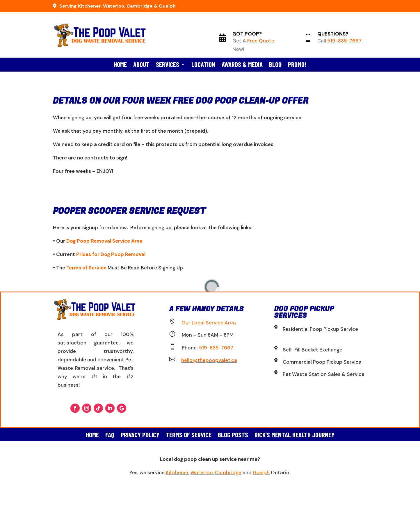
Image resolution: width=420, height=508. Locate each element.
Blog (275, 65)
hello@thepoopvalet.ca (209, 360)
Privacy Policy (140, 434)
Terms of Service (86, 268)
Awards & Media (242, 65)
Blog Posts (233, 434)
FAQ (110, 434)
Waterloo (202, 473)
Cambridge (228, 473)
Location (203, 65)
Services (168, 65)
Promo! (297, 65)
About (141, 65)
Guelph (261, 473)
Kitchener (177, 473)
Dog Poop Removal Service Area (104, 241)
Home (120, 65)
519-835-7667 (344, 41)
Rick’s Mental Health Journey (294, 434)
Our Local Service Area (209, 323)
